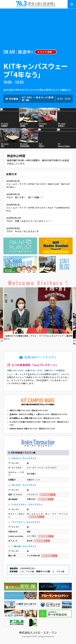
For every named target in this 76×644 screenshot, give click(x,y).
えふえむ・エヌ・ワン (38, 4)
